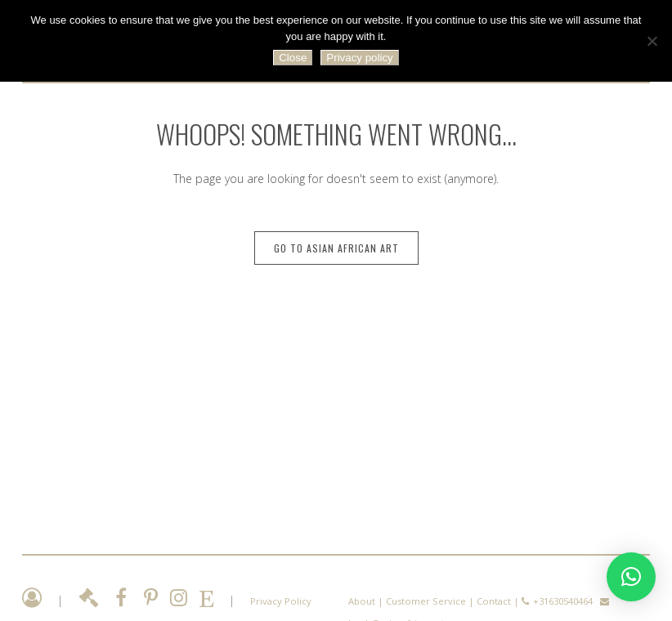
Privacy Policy (281, 601)
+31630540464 (563, 601)
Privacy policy (359, 58)
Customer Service (426, 601)
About (362, 601)
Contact (494, 601)
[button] (631, 577)
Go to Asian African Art (336, 248)
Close (293, 58)
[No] (652, 41)
